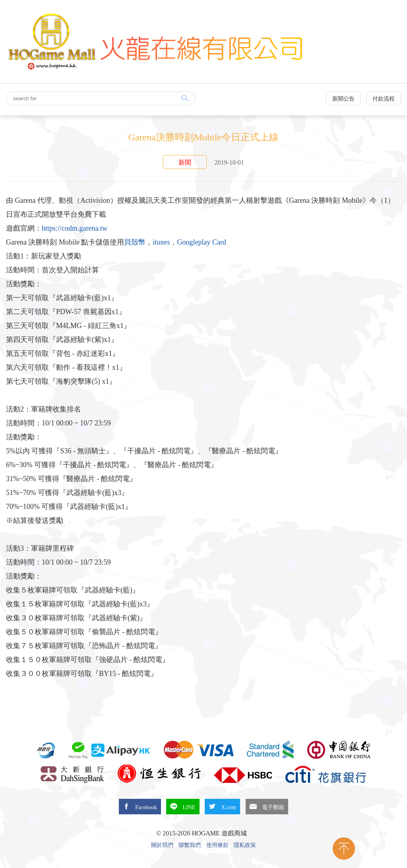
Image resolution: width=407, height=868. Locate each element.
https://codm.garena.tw (75, 228)
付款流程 (384, 99)
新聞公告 (343, 99)
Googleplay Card (201, 242)
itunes (161, 242)
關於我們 (162, 845)
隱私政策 (245, 845)
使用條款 (217, 845)
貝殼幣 (135, 242)
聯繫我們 (190, 845)
